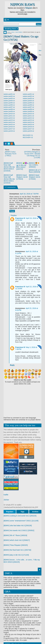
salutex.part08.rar (9, 109)
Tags (23, 512)
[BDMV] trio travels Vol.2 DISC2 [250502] (19, 530)
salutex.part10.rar (9, 114)
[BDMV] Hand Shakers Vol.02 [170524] (22, 177)
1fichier (6, 500)
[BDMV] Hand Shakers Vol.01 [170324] (35, 177)
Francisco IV (20, 218)
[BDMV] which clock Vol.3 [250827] (17, 540)
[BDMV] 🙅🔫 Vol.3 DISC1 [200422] (34, 165)
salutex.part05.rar (9, 103)
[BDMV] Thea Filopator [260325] (16, 545)
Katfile (6, 495)
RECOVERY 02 (28, 138)
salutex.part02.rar (9, 96)
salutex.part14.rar (9, 122)
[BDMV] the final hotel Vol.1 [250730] (17, 550)
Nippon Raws (22, 5)
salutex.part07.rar (9, 107)
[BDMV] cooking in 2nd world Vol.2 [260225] (20, 516)
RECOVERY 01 (28, 135)
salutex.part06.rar (9, 105)
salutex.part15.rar (9, 125)
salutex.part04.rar (9, 101)
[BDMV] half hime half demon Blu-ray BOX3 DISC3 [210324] (9, 167)
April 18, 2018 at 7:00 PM (29, 194)
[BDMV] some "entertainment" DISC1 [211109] (21, 521)
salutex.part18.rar (9, 131)
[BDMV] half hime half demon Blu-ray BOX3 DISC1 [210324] (9, 179)
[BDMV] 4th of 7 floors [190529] (35, 171)
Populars (10, 512)
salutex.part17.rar (9, 129)
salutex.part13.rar (9, 120)
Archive (35, 512)
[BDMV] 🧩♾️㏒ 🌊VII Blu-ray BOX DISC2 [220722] (22, 166)
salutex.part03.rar (9, 99)
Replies (14, 215)
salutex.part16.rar (9, 127)
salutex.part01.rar (9, 94)
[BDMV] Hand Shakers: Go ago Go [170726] (21, 38)
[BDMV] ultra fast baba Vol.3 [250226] (18, 526)
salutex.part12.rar (9, 118)
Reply (12, 211)
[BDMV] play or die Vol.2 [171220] (16, 555)
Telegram (29, 8)
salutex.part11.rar (9, 116)
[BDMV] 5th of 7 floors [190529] (15, 535)
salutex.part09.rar (9, 112)
